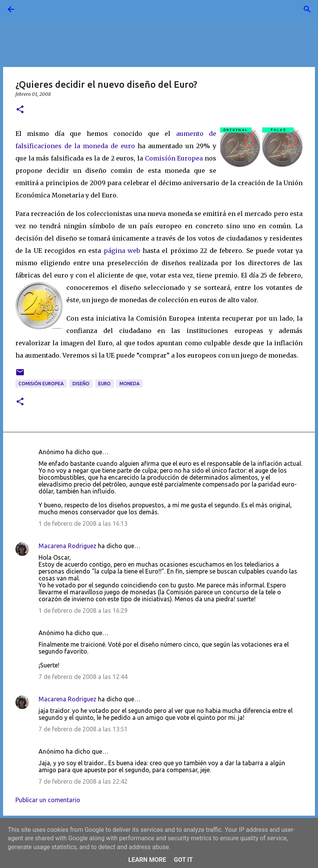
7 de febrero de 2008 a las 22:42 (83, 781)
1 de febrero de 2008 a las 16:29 (83, 610)
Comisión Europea (174, 158)
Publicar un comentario (48, 800)
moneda (130, 384)
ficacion (42, 146)
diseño (81, 384)
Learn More (147, 860)
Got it (183, 860)
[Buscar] (32, 9)
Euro (104, 384)
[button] (20, 110)
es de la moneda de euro (95, 146)
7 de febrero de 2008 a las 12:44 (83, 677)
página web (122, 251)
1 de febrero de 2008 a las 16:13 (83, 523)
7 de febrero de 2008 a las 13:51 (83, 729)
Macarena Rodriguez (67, 546)
